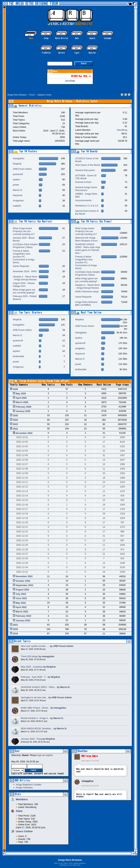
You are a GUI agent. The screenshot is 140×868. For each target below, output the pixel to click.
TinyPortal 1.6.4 (65, 865)
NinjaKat (17, 164)
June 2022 (21, 598)
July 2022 (21, 594)
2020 (15, 629)
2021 (15, 625)
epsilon (16, 180)
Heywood (17, 195)
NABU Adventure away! (87, 292)
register (49, 755)
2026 (15, 389)
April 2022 (21, 607)
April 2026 (21, 398)
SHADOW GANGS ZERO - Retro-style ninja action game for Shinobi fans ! (87, 249)
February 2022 (24, 616)
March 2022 (22, 612)
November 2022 (24, 576)
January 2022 (23, 621)
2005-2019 (77, 865)
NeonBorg (122, 130)
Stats (18, 794)
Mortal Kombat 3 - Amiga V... (35, 718)
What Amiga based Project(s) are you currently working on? (24, 231)
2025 (15, 416)
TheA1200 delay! (29, 656)
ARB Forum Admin (90, 756)
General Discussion (85, 170)
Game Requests (21, 266)
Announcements (83, 200)
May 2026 (21, 394)
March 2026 (22, 402)
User (17, 751)
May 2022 (21, 603)
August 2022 (22, 590)
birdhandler (18, 356)
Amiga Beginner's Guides (28, 785)
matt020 (17, 206)
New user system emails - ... (35, 646)
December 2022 (24, 433)
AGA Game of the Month (87, 165)
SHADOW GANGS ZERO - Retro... (39, 687)
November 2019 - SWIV (25, 271)
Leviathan (70, 81)
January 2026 (23, 411)
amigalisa (80, 348)
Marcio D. (18, 190)
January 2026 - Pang (31, 739)
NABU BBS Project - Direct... (35, 708)
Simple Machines (79, 863)
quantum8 (18, 174)
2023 (15, 424)
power (16, 185)
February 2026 (24, 407)
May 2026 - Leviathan (32, 667)
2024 (15, 420)
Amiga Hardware (24, 788)
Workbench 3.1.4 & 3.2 (87, 206)
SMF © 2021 (68, 863)
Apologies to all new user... (34, 698)
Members (22, 799)
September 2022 (25, 585)
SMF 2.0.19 (58, 863)
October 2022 (23, 581)
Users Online (24, 831)
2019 (15, 634)
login (40, 755)
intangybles (87, 781)
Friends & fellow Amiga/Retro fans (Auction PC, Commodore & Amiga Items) (24, 257)
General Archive (83, 182)
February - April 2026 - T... (34, 677)
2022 (15, 429)
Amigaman (18, 201)
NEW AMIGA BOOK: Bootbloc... (37, 729)
